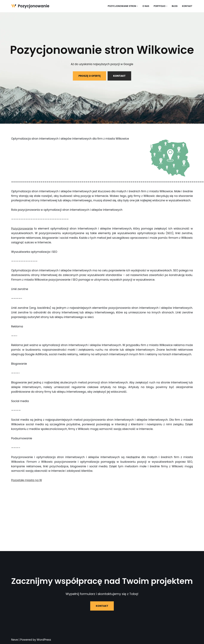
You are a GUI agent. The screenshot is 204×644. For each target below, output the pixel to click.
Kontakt (187, 6)
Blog (175, 6)
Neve (15, 640)
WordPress (44, 640)
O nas (146, 6)
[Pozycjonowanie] (30, 6)
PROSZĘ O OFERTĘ (89, 76)
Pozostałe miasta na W (27, 480)
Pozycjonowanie (22, 229)
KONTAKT (119, 76)
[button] (137, 6)
